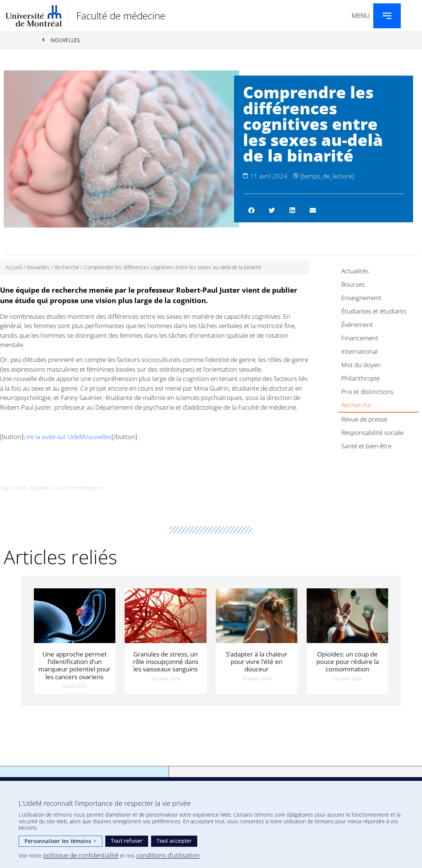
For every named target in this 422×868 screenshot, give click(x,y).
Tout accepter (174, 841)
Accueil (14, 268)
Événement (357, 325)
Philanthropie (360, 379)
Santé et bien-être (366, 446)
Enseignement (361, 298)
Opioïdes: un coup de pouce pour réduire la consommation (348, 662)
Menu (361, 15)
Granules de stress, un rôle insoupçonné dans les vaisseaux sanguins (166, 662)
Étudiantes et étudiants (374, 311)
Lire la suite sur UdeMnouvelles (67, 437)
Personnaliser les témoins (60, 841)
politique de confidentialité (81, 855)
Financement (360, 338)
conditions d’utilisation (168, 855)
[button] (251, 211)
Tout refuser (127, 841)
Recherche (67, 268)
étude (20, 488)
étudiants (40, 488)
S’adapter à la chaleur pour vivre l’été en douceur (257, 662)
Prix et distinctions (367, 392)
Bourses (353, 285)
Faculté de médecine (121, 16)
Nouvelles (38, 268)
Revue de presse (364, 419)
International (359, 352)
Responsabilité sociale (372, 433)
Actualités (355, 271)
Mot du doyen (361, 365)
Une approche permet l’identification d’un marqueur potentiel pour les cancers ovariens (74, 665)
